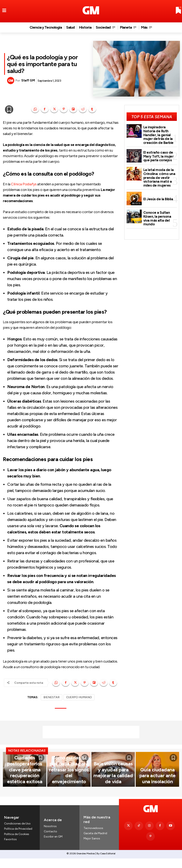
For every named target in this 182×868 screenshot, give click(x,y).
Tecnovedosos (93, 842)
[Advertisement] (91, 732)
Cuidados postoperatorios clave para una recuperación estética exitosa (25, 794)
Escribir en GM (53, 850)
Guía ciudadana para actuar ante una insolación (157, 798)
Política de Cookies (17, 848)
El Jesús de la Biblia (157, 191)
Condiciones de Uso (17, 837)
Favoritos (10, 853)
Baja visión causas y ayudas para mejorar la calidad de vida (113, 796)
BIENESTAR (51, 697)
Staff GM (28, 80)
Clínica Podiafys (24, 184)
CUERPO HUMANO (79, 697)
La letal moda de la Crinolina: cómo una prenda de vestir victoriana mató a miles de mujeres (158, 170)
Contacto (50, 845)
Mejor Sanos (92, 852)
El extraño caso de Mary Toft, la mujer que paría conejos (157, 150)
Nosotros (50, 840)
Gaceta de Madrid (95, 847)
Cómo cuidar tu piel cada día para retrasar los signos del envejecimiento (69, 796)
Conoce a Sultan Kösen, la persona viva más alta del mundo (159, 208)
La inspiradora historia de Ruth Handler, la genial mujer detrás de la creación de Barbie (160, 132)
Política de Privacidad (18, 842)
